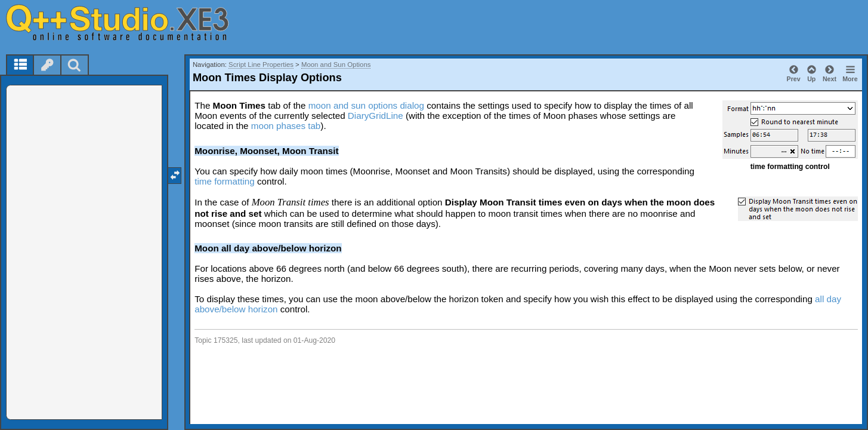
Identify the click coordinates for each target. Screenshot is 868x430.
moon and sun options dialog (366, 105)
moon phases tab (286, 126)
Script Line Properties (261, 64)
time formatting (224, 181)
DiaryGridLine (376, 116)
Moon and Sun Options (336, 64)
